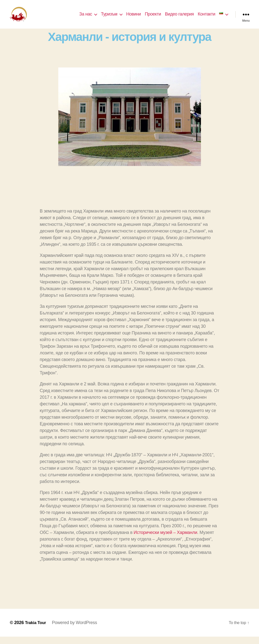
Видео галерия (179, 18)
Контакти (206, 18)
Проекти (153, 18)
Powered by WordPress (76, 630)
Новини (134, 18)
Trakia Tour (36, 630)
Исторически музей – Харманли (165, 540)
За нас (86, 18)
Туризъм (109, 18)
